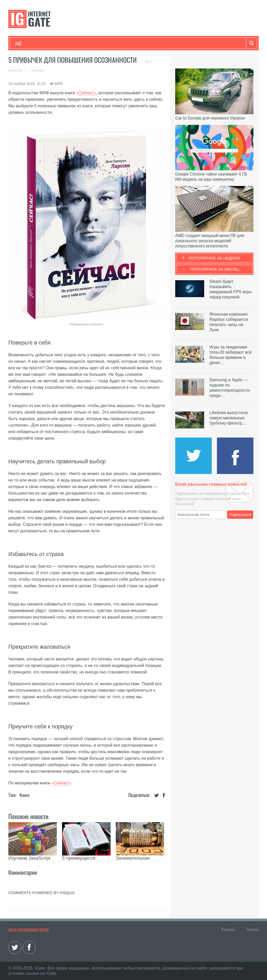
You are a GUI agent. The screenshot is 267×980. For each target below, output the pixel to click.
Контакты (228, 929)
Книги (25, 795)
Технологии (25, 43)
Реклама (253, 929)
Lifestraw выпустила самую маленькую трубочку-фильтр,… (229, 418)
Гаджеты (173, 43)
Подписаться (240, 515)
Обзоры (149, 43)
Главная (37, 70)
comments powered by (42, 893)
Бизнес (80, 43)
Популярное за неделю (214, 258)
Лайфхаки (124, 43)
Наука (101, 43)
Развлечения (53, 43)
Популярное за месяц (214, 269)
